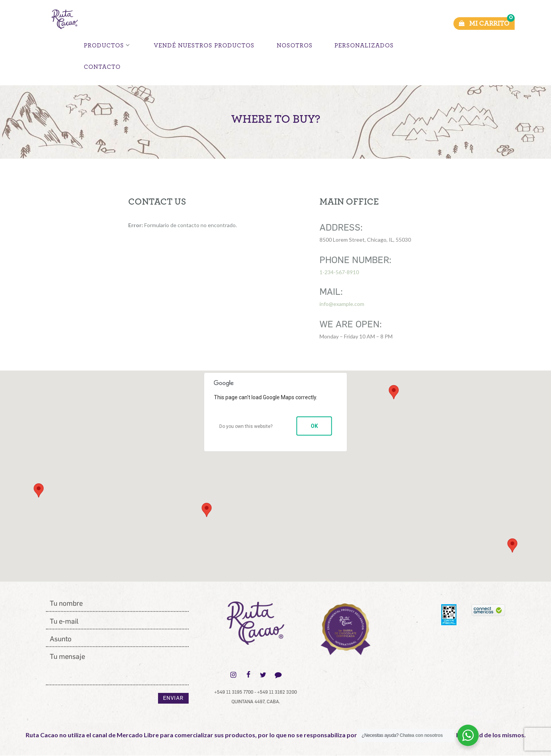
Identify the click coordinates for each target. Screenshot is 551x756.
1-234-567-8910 (339, 272)
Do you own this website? (246, 426)
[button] (57, 489)
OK (314, 426)
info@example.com (342, 304)
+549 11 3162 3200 (277, 692)
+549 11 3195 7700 (234, 692)
